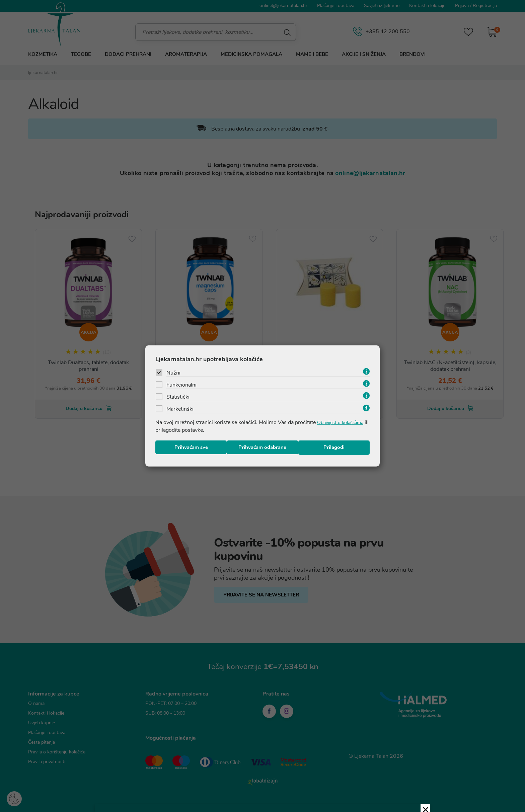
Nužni (173, 372)
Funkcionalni (181, 384)
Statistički (178, 396)
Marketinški (180, 409)
